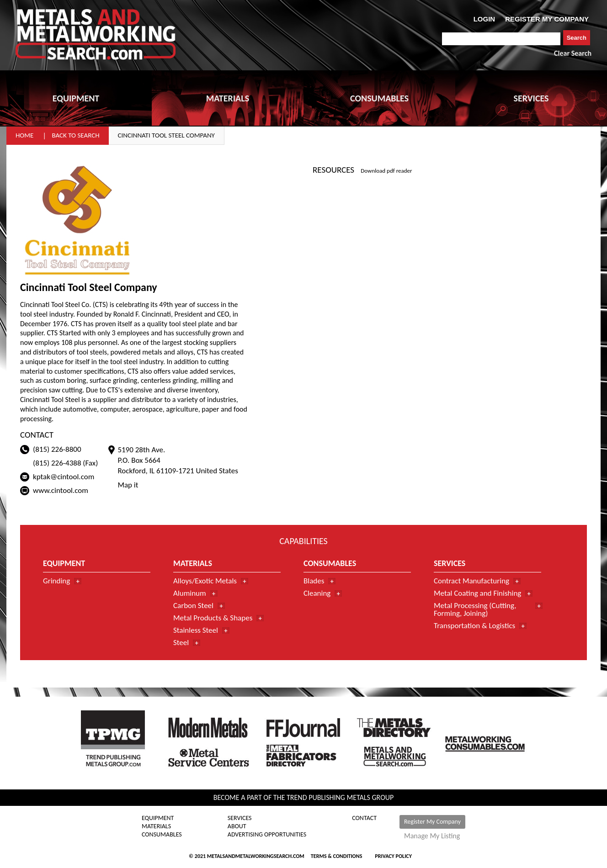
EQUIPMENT (76, 98)
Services (240, 818)
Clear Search (573, 53)
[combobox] (501, 39)
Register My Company (432, 822)
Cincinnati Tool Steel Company (166, 135)
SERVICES (531, 98)
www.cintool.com (61, 490)
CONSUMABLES (379, 98)
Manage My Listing (432, 836)
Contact (364, 818)
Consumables (162, 835)
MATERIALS (228, 98)
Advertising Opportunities (267, 835)
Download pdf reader (386, 171)
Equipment (158, 818)
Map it (128, 485)
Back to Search (75, 135)
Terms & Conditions (336, 856)
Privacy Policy (393, 856)
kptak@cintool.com (64, 477)
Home (24, 135)
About (237, 826)
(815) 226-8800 (57, 449)
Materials (156, 826)
